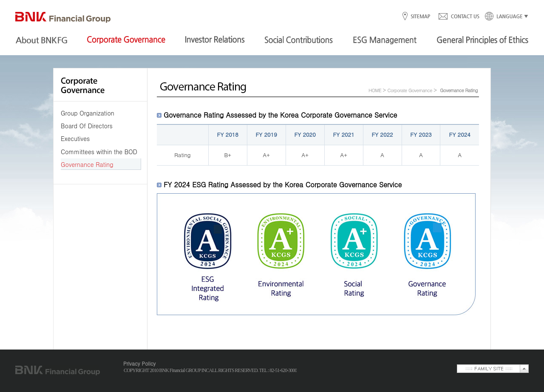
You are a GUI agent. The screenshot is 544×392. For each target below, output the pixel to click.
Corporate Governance (409, 90)
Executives (75, 138)
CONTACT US (459, 17)
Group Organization (88, 113)
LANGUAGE (504, 17)
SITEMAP (420, 17)
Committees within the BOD (99, 152)
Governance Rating (87, 164)
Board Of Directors (87, 126)
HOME (375, 90)
